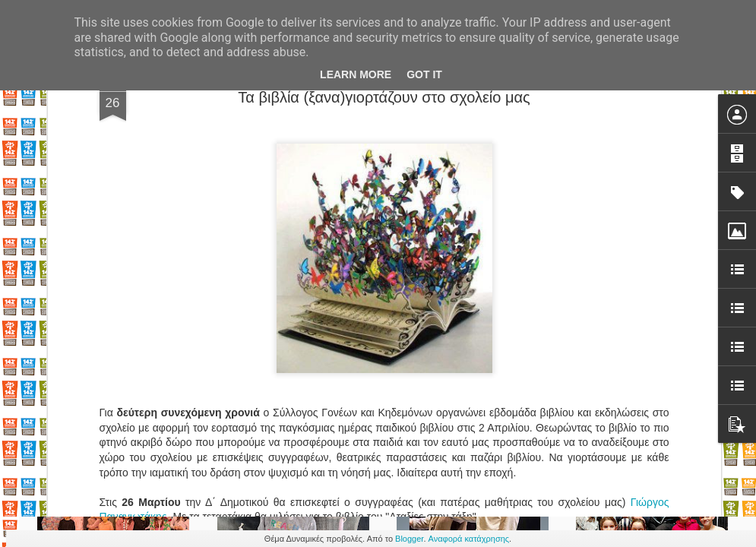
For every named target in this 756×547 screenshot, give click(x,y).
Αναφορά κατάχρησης (469, 539)
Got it (424, 74)
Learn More (356, 74)
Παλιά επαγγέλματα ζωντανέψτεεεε (505, 358)
